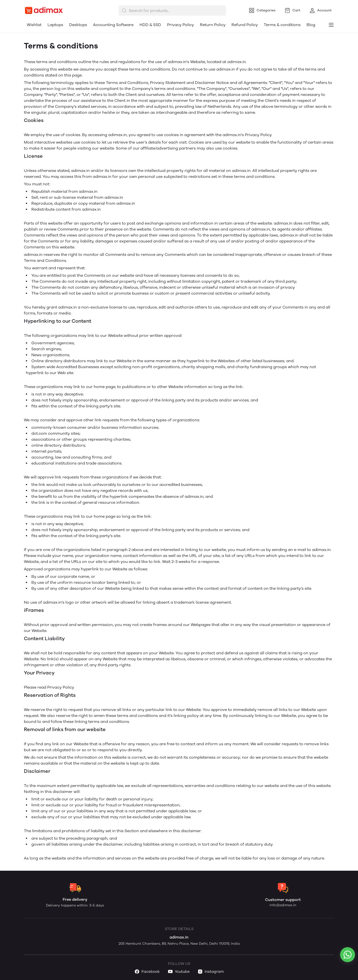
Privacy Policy (180, 25)
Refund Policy (245, 25)
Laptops (55, 25)
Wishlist (34, 25)
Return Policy (213, 25)
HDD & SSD (150, 25)
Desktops (78, 25)
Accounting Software (113, 25)
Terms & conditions (282, 25)
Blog (311, 25)
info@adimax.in (283, 905)
